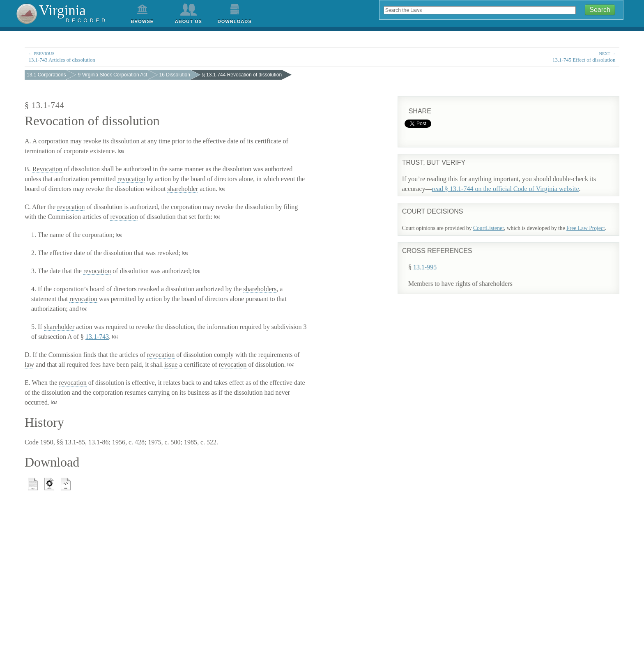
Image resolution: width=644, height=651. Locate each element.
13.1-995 (434, 262)
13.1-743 (97, 337)
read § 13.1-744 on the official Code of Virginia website (506, 189)
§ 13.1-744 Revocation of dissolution (242, 75)
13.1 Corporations (46, 75)
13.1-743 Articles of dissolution (170, 56)
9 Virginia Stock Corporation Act (112, 75)
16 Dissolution (175, 75)
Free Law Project (586, 228)
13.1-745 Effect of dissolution (474, 56)
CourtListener (489, 228)
